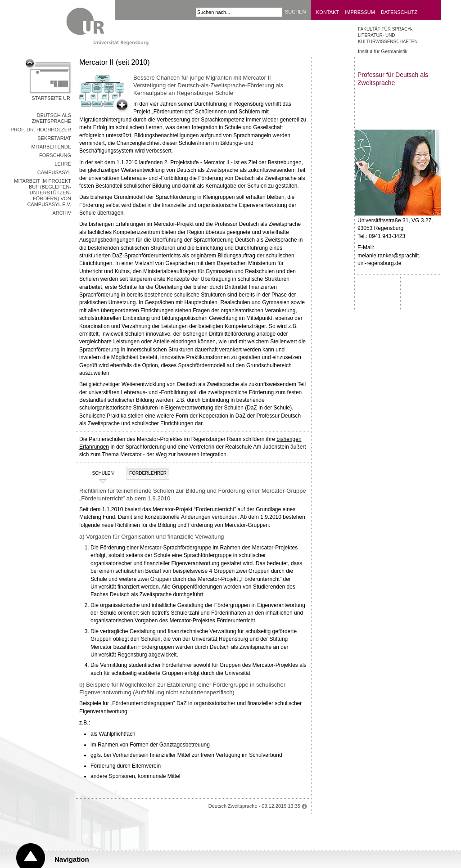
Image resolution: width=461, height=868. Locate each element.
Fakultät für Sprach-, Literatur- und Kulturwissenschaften (388, 35)
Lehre (63, 164)
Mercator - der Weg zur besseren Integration (173, 454)
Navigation (72, 859)
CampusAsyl (54, 172)
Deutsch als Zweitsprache (52, 118)
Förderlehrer (148, 473)
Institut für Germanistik (383, 51)
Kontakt (328, 12)
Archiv (62, 213)
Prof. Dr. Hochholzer (41, 130)
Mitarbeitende (51, 147)
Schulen (97, 473)
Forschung (55, 155)
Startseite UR (51, 98)
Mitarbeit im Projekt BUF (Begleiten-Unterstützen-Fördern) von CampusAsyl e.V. (43, 193)
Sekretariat (54, 138)
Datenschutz (399, 12)
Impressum (360, 12)
